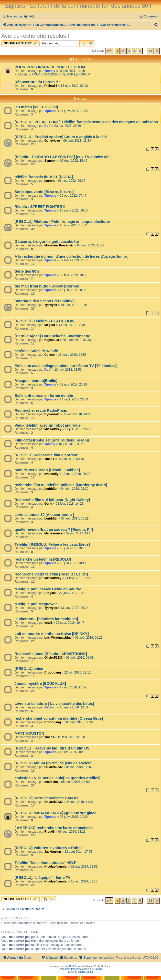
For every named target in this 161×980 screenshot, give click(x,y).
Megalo (50, 325)
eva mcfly (51, 474)
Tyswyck (51, 305)
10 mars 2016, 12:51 (74, 707)
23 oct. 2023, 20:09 (68, 126)
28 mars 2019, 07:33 (77, 340)
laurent (49, 181)
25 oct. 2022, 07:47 (73, 196)
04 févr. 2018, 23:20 (75, 489)
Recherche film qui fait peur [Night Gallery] (52, 500)
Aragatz (50, 593)
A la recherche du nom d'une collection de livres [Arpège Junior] (72, 256)
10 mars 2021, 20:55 (74, 210)
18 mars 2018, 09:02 (76, 474)
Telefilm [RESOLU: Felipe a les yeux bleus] (52, 544)
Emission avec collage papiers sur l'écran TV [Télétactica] (66, 366)
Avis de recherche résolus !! (36, 36)
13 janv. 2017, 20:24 (74, 608)
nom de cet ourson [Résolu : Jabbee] (47, 470)
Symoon (50, 161)
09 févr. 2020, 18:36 (74, 275)
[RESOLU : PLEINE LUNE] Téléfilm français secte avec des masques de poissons (86, 122)
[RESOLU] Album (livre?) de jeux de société (53, 763)
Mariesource (53, 533)
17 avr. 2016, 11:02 (73, 687)
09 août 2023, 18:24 (77, 141)
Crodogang (53, 672)
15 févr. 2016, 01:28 (71, 737)
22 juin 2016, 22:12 (77, 672)
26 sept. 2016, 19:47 (70, 623)
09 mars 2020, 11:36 (74, 260)
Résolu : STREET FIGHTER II (40, 207)
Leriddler (51, 489)
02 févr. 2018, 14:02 (69, 504)
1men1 (49, 459)
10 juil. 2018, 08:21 (72, 444)
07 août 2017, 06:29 (75, 518)
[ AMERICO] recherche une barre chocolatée (54, 828)
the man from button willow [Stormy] (47, 286)
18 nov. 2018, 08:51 (68, 370)
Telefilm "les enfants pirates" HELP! (46, 863)
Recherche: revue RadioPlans (41, 410)
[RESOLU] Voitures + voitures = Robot (48, 848)
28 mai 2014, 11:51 (84, 867)
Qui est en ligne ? (16, 918)
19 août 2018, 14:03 (78, 414)
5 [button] (140, 51)
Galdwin (50, 707)
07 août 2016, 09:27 (89, 638)
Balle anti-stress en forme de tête (44, 396)
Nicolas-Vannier (56, 867)
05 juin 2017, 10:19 (73, 563)
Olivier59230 (53, 658)
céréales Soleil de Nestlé (36, 351)
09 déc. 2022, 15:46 (74, 161)
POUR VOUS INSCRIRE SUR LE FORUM (50, 67)
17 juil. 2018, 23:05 (78, 429)
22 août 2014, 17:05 (78, 852)
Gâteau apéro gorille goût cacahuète (47, 242)
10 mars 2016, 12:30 (78, 722)
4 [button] (135, 51)
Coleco (49, 355)
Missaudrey (53, 429)
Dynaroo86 (52, 414)
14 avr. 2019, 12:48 (72, 325)
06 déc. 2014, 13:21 (72, 832)
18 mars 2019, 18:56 (72, 355)
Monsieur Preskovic (59, 245)
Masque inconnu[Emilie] (36, 381)
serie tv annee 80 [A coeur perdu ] (44, 515)
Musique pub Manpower (36, 604)
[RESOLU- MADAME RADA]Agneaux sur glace (55, 813)
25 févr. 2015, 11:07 (80, 802)
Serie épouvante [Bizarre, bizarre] (44, 192)
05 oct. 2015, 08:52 (79, 767)
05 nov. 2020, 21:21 (91, 245)
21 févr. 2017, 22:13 (78, 578)
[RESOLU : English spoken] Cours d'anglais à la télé (61, 137)
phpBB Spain (85, 972)
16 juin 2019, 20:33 (73, 290)
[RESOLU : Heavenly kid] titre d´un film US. (53, 748)
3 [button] (129, 51)
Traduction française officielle (75, 969)
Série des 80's (27, 271)
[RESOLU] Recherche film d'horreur (46, 455)
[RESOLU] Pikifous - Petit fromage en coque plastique (62, 222)
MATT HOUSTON (29, 733)
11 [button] (150, 51)
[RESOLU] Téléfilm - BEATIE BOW (45, 321)
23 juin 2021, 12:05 (72, 71)
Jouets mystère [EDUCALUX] (40, 684)
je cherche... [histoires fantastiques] (46, 619)
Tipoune (50, 111)
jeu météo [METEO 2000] (36, 107)
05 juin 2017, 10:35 (73, 548)
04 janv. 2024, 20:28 (74, 111)
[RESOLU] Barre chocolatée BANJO (46, 798)
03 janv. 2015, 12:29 (74, 817)
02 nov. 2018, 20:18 (73, 385)
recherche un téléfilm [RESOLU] (43, 559)
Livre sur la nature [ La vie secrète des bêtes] (54, 704)
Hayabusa (52, 340)
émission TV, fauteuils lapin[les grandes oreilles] (57, 778)
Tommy (50, 71)
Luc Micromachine (58, 638)
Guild (48, 504)
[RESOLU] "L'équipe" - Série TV (42, 878)
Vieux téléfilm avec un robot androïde (48, 425)
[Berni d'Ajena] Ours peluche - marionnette (52, 336)
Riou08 (49, 832)
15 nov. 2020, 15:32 (73, 225)
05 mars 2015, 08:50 (75, 782)
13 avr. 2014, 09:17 (84, 881)
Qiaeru (99, 969)
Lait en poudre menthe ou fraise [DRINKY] (52, 634)
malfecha (51, 782)
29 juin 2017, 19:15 (79, 533)
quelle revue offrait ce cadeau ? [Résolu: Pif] (54, 530)
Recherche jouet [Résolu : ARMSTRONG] (51, 654)
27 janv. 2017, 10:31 (73, 593)
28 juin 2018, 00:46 (71, 459)
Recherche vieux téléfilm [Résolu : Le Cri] (51, 574)
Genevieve (52, 141)
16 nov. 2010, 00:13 (74, 86)
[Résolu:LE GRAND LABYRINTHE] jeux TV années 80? (63, 157)
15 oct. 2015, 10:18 (73, 752)
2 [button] (123, 51)
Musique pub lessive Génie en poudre (48, 589)
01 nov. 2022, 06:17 (72, 181)
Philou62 (51, 86)
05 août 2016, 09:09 (80, 658)
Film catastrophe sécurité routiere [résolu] (52, 440)
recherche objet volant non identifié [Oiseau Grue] (59, 718)
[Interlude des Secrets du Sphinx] (44, 301)
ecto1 (48, 623)
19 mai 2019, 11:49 (74, 305)
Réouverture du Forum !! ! (37, 82)
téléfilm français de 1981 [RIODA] (44, 177)
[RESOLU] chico (29, 669)
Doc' (48, 126)
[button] (109, 51)
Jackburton (53, 852)
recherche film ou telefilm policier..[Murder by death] (61, 485)
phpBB (69, 966)
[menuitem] (29, 17)
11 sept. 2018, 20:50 (74, 399)
